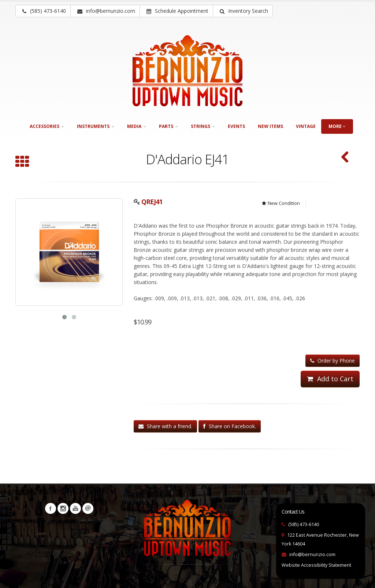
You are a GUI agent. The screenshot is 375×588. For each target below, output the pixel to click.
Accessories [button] (47, 126)
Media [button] (137, 126)
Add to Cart (330, 379)
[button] (243, 11)
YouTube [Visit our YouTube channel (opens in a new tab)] (75, 508)
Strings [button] (203, 126)
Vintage (306, 126)
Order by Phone (333, 361)
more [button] (337, 126)
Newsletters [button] (88, 508)
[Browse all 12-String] (22, 162)
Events (236, 126)
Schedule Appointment (177, 11)
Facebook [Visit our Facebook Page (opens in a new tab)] (51, 508)
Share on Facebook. (230, 426)
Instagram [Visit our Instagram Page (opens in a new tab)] (63, 508)
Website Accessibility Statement (316, 565)
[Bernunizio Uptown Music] (187, 71)
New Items (270, 126)
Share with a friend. (165, 426)
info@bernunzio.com (312, 554)
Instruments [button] (96, 126)
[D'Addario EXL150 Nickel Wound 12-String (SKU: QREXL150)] (345, 158)
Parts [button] (168, 126)
